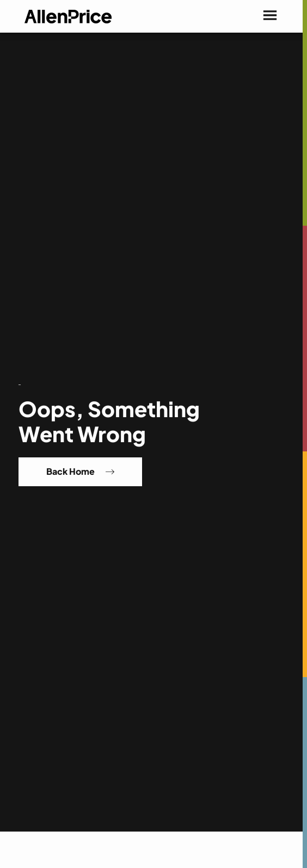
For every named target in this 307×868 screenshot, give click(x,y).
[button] (270, 16)
